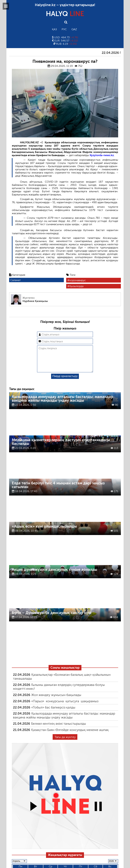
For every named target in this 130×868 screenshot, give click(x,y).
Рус (64, 29)
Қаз (54, 29)
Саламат (16, 280)
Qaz (74, 29)
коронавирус (78, 280)
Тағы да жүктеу (65, 742)
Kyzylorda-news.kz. (102, 155)
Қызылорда (76, 286)
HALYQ (65, 14)
